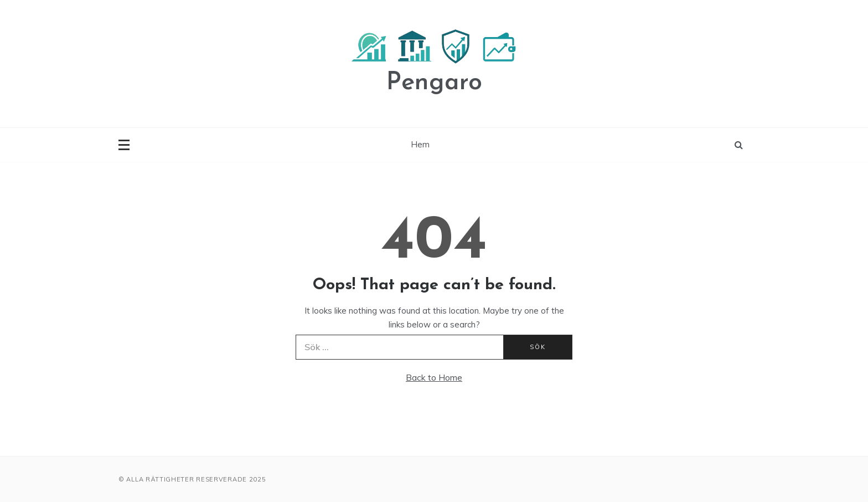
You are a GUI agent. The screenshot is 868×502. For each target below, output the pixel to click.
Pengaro (434, 83)
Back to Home (434, 377)
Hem (420, 144)
